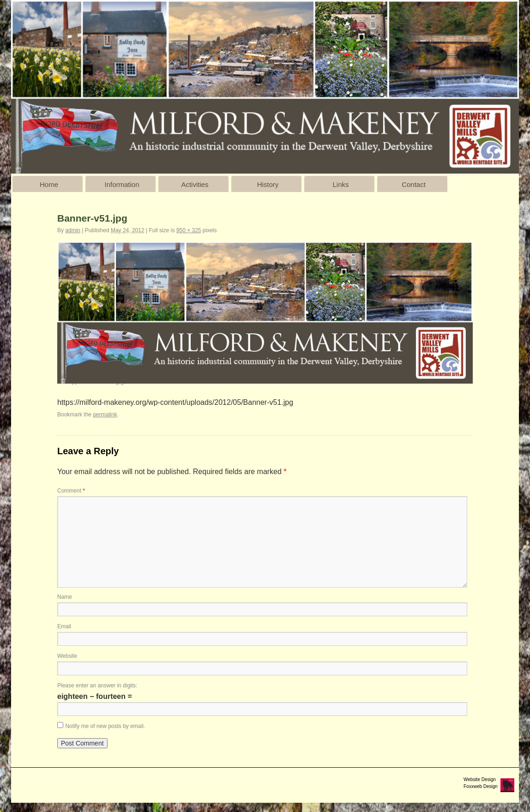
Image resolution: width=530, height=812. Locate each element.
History (268, 184)
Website (67, 656)
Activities (195, 184)
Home (49, 184)
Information (122, 184)
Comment (71, 491)
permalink (105, 415)
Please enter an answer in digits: (97, 686)
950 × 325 (189, 230)
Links (340, 184)
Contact (414, 184)
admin (73, 230)
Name (65, 597)
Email (64, 626)
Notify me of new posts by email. (105, 726)
